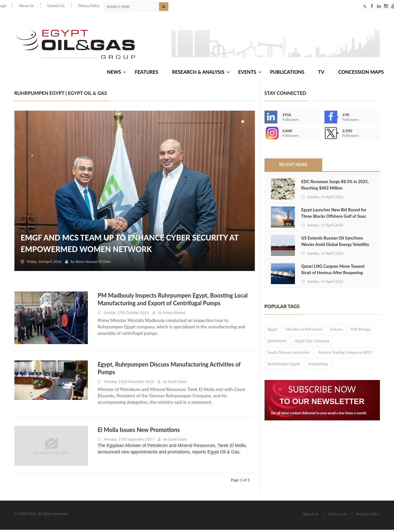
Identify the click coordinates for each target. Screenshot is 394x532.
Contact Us (56, 6)
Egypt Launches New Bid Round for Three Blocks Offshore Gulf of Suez (334, 215)
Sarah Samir (178, 384)
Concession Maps (361, 73)
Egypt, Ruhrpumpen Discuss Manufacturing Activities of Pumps (169, 370)
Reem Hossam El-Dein (93, 264)
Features (146, 73)
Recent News (293, 167)
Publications (287, 73)
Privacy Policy (89, 6)
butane (336, 331)
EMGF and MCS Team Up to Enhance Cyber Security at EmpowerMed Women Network (131, 245)
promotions (277, 343)
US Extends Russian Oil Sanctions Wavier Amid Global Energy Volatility (335, 243)
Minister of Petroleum (304, 331)
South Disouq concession (289, 355)
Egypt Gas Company (312, 343)
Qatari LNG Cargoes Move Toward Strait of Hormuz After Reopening (333, 272)
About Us (26, 6)
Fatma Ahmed (174, 315)
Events (250, 73)
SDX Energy (360, 331)
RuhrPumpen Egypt (284, 366)
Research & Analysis (201, 73)
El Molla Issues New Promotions (138, 432)
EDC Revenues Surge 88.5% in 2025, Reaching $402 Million (335, 187)
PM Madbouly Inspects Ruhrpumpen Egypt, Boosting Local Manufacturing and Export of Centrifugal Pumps (172, 301)
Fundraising (318, 366)
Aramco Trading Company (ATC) (345, 355)
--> (271, 135)
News (117, 73)
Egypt (272, 331)
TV (321, 73)
